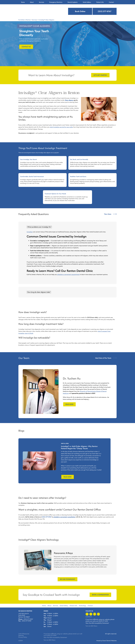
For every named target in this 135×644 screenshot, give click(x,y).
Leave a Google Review (95, 614)
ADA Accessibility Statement (100, 623)
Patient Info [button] (100, 2)
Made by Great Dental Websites (107, 641)
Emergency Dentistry (56, 2)
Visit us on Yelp (91, 614)
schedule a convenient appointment (68, 274)
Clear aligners (69, 100)
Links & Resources (24, 634)
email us (88, 621)
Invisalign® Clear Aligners (46, 20)
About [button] (32, 2)
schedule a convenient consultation (64, 517)
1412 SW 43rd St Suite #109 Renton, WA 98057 (24, 615)
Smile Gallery (64, 606)
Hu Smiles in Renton (25, 20)
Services (42, 2)
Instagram (98, 614)
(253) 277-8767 (105, 11)
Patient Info (73, 606)
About (49, 606)
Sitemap (21, 635)
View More (110, 214)
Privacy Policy (23, 637)
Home (23, 2)
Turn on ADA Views (91, 626)
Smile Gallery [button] (87, 2)
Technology (82, 606)
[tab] (67, 227)
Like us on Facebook (87, 614)
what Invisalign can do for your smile (61, 127)
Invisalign (30, 232)
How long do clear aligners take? (39, 292)
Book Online (80, 11)
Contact (111, 2)
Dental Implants (73, 2)
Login (21, 641)
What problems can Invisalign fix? (39, 227)
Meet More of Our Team (106, 358)
